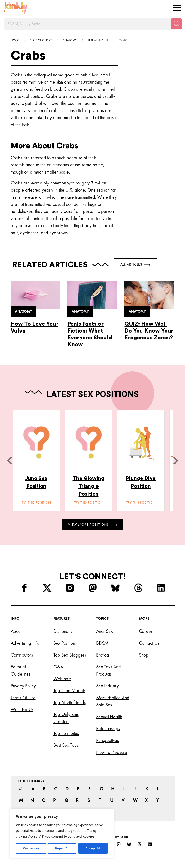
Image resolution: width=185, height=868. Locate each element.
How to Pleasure (112, 752)
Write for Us (22, 709)
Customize (31, 848)
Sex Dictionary (41, 40)
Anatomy (70, 40)
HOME (15, 40)
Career (146, 631)
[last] (9, 461)
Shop (144, 655)
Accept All (93, 848)
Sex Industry (107, 686)
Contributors (22, 655)
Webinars (62, 679)
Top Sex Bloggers (70, 655)
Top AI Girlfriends (70, 702)
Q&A (58, 667)
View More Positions (93, 525)
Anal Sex (104, 631)
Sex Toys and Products (109, 670)
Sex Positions (65, 643)
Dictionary (63, 631)
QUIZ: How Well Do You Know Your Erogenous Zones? (149, 331)
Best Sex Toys (66, 745)
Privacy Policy (23, 686)
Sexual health (98, 40)
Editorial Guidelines (21, 670)
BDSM (102, 643)
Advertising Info (25, 643)
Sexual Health (109, 717)
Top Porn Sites (66, 733)
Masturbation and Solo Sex (113, 701)
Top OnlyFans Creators (66, 718)
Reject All (62, 848)
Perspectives (107, 740)
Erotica (103, 655)
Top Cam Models (69, 690)
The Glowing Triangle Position (89, 486)
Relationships (108, 728)
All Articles (135, 264)
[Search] (176, 24)
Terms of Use (23, 698)
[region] (62, 834)
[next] (176, 461)
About (16, 631)
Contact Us (149, 643)
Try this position (36, 502)
